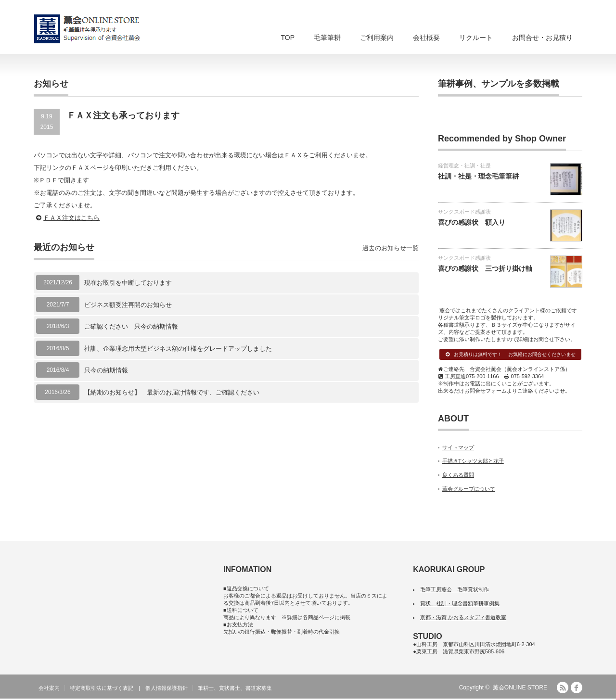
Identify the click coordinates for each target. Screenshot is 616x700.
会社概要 (426, 38)
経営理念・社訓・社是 (464, 165)
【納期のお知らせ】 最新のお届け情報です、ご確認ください (172, 392)
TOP (288, 38)
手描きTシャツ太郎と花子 (473, 462)
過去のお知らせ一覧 (391, 248)
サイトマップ (458, 448)
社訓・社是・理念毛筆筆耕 (478, 176)
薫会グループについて (469, 490)
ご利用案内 (377, 38)
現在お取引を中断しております (128, 283)
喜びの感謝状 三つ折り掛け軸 (485, 268)
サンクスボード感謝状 (464, 212)
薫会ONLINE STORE (520, 689)
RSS (563, 689)
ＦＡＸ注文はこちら (71, 218)
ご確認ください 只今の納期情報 (131, 326)
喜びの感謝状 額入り (472, 222)
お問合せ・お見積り (542, 38)
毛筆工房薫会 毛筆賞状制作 (455, 591)
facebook (577, 689)
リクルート (476, 38)
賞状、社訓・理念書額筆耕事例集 (460, 604)
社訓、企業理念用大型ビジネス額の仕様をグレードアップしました (178, 349)
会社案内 (49, 689)
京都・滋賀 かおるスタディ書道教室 (463, 618)
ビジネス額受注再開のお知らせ (128, 305)
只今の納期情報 (106, 370)
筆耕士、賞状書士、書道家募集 (235, 689)
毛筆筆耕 (327, 38)
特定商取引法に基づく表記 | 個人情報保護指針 (129, 689)
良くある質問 (458, 476)
